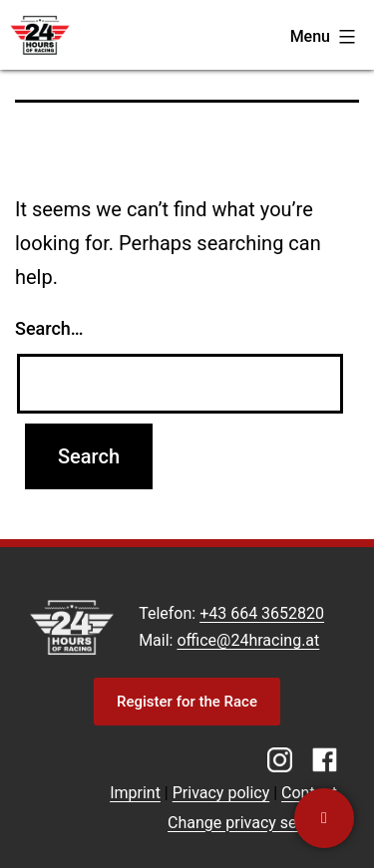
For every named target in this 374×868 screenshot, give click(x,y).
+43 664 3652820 (262, 613)
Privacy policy (221, 793)
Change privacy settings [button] (252, 823)
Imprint (135, 793)
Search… (49, 328)
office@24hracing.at (248, 640)
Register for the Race (187, 702)
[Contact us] (324, 818)
